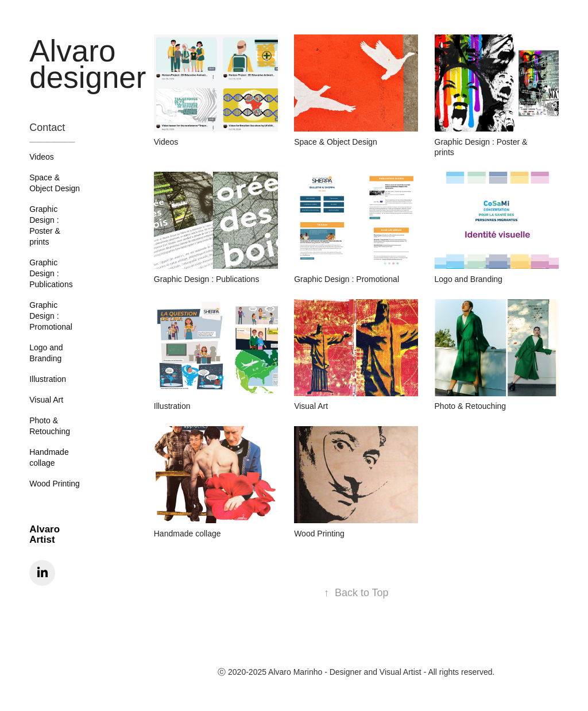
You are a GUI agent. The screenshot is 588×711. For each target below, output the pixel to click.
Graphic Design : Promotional (51, 316)
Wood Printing (55, 484)
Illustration (48, 379)
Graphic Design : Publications (51, 273)
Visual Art (46, 400)
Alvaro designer (88, 64)
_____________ (52, 139)
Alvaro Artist (45, 534)
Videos (42, 157)
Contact (47, 127)
